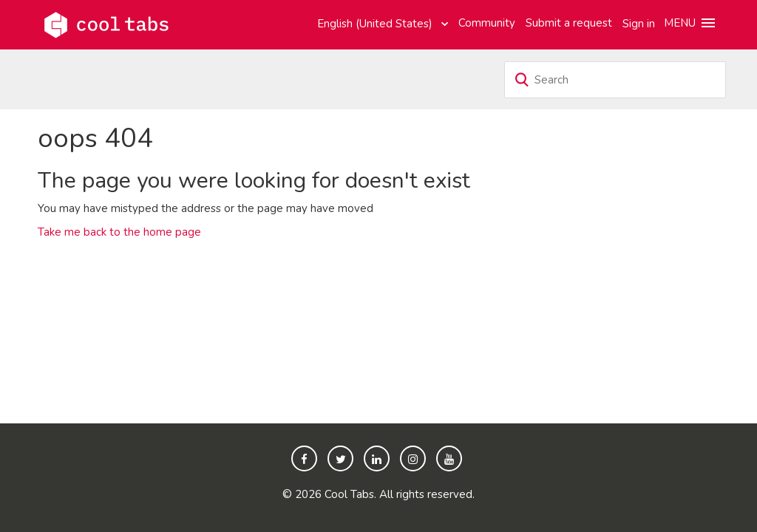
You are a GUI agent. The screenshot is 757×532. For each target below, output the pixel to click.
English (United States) (376, 24)
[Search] (615, 80)
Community (487, 23)
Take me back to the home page (119, 232)
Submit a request (569, 23)
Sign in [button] (639, 24)
